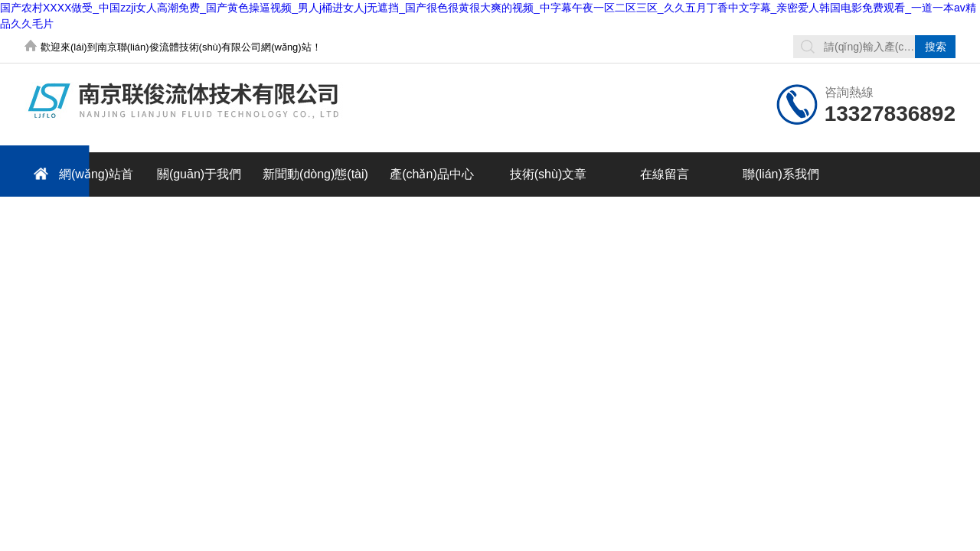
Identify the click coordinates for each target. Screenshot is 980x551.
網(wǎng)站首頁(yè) (79, 179)
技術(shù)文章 (548, 174)
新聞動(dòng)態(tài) (315, 174)
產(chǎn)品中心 (431, 174)
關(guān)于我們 (199, 174)
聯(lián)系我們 (781, 174)
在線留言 (665, 174)
